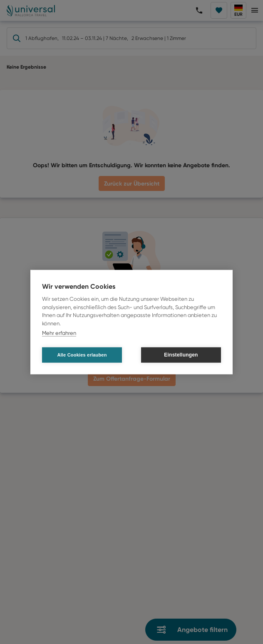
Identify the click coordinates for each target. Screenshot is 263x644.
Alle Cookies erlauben (82, 354)
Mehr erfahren (59, 333)
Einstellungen (181, 355)
